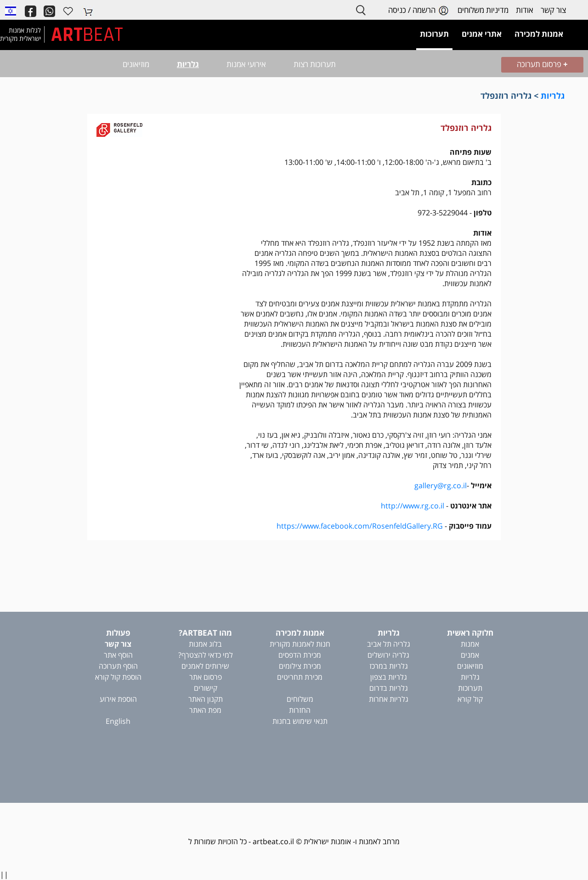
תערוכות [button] (434, 34)
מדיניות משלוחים (483, 10)
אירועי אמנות (246, 64)
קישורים (206, 688)
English (118, 721)
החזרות (300, 710)
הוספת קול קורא (118, 677)
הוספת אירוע (118, 699)
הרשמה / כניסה (419, 10)
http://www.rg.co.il (413, 506)
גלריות (188, 64)
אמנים (470, 655)
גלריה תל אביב (389, 644)
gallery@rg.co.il (441, 485)
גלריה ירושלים (388, 655)
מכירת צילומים (300, 666)
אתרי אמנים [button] (482, 34)
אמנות (470, 644)
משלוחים (300, 699)
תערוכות (470, 688)
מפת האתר (205, 710)
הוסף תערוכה (118, 666)
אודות (525, 10)
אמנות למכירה (300, 633)
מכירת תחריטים (300, 677)
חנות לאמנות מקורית (300, 644)
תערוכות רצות (315, 64)
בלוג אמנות (205, 644)
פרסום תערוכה (542, 64)
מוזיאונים (136, 64)
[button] (11, 11)
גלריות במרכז (389, 666)
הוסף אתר (118, 655)
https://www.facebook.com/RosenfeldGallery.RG (360, 526)
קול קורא (470, 699)
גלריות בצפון (389, 677)
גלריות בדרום (389, 688)
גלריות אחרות (389, 699)
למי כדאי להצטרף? (206, 655)
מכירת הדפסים (300, 655)
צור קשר (553, 10)
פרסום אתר (206, 677)
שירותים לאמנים (205, 666)
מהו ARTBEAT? (205, 633)
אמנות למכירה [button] (539, 34)
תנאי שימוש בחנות (300, 721)
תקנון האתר (206, 699)
